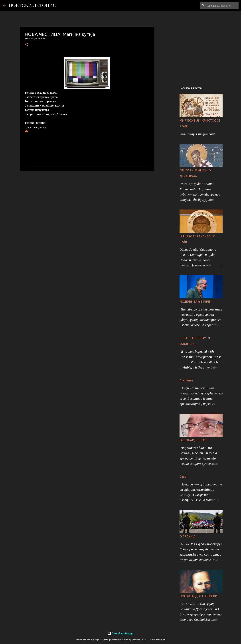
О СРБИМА (187, 536)
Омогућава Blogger (121, 633)
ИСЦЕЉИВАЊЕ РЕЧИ (195, 302)
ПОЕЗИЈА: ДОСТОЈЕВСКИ (198, 596)
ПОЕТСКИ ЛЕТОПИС (32, 6)
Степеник (187, 380)
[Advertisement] (87, 197)
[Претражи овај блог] (222, 6)
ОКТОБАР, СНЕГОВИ (195, 440)
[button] (26, 45)
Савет (184, 476)
